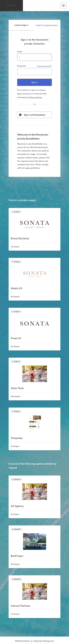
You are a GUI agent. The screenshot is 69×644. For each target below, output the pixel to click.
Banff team (17, 556)
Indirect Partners (20, 606)
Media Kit (16, 288)
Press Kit (16, 338)
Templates (17, 438)
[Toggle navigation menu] (63, 6)
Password (21, 66)
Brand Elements (20, 238)
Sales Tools (17, 388)
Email (19, 52)
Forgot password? (44, 66)
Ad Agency (17, 506)
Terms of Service (36, 97)
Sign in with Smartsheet (32, 115)
